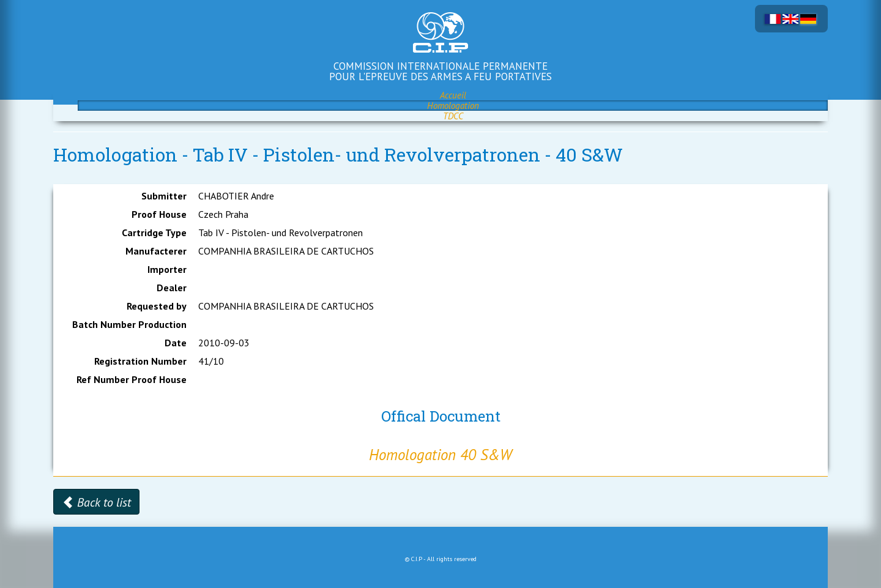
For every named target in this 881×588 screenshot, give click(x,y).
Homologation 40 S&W (441, 455)
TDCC (453, 116)
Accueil (453, 95)
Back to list (96, 502)
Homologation (453, 106)
